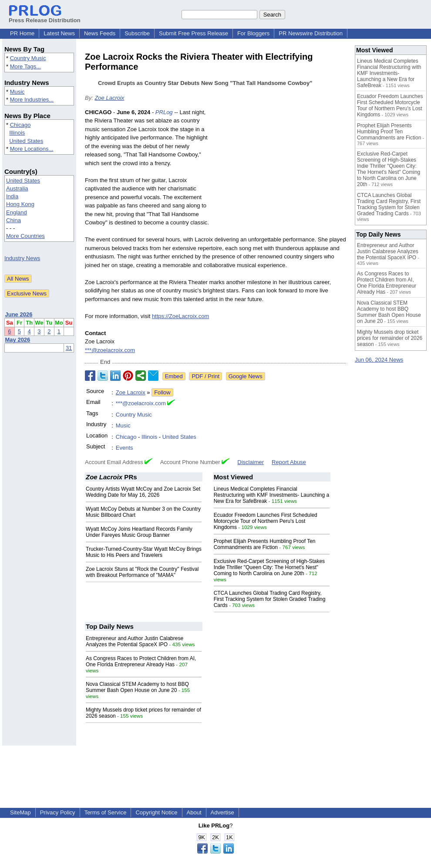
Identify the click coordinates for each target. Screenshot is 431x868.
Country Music (28, 58)
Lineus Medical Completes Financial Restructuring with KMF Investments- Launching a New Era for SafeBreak (271, 495)
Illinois (17, 133)
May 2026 (18, 340)
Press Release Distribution (45, 17)
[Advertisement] (281, 172)
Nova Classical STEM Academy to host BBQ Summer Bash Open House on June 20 (137, 687)
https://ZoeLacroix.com (181, 316)
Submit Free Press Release (194, 33)
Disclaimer (251, 462)
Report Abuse (289, 462)
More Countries (25, 236)
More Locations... (32, 149)
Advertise (222, 812)
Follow (162, 392)
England (17, 212)
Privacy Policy (58, 812)
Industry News (22, 258)
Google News (246, 376)
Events (125, 448)
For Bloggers (253, 33)
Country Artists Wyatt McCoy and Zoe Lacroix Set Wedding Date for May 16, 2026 (143, 492)
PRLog (164, 112)
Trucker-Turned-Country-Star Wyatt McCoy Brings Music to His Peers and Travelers (144, 552)
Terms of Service (106, 812)
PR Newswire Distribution (311, 33)
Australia (17, 188)
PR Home (22, 33)
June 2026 (19, 314)
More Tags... (25, 66)
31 (69, 348)
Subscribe (137, 33)
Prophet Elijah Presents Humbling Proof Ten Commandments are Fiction (265, 544)
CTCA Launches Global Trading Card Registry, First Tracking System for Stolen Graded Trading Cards (270, 599)
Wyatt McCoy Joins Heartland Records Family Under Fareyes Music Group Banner (139, 532)
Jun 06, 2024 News (379, 360)
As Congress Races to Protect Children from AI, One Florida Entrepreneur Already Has (141, 661)
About (194, 812)
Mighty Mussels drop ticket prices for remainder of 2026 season (390, 338)
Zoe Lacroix (109, 98)
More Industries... (32, 100)
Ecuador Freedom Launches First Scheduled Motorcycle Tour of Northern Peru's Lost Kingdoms (266, 521)
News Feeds (100, 33)
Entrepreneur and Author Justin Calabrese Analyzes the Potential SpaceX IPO (135, 641)
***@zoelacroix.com (110, 350)
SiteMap (20, 812)
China (13, 220)
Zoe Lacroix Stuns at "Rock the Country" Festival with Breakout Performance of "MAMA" (142, 572)
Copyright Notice (156, 812)
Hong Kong (20, 204)
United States (26, 141)
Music (17, 92)
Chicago (20, 125)
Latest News (59, 33)
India (12, 196)
